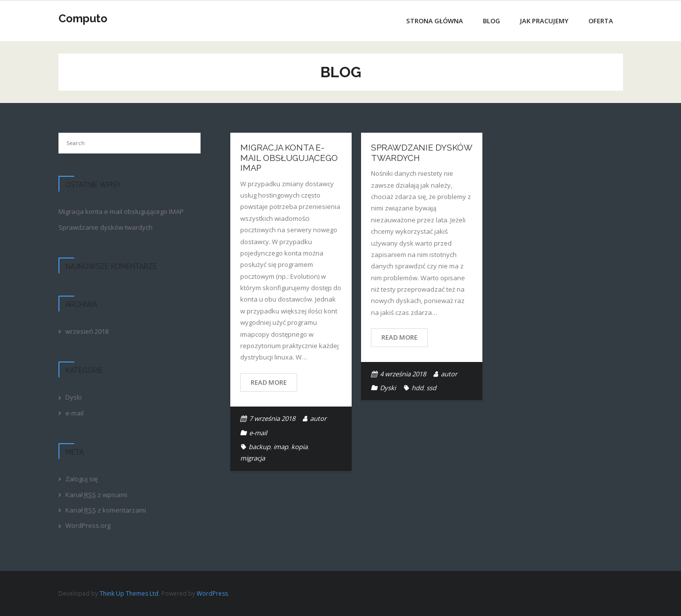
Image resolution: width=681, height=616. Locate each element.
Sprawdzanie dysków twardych (105, 227)
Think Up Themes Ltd (129, 593)
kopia (299, 447)
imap (281, 447)
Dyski (388, 388)
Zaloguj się (81, 479)
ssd (431, 388)
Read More (269, 382)
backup (260, 447)
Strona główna (435, 21)
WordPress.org (88, 525)
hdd (418, 388)
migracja (253, 458)
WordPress (212, 593)
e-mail (258, 433)
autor (318, 418)
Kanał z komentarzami (106, 510)
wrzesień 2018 (87, 331)
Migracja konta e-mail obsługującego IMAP (289, 158)
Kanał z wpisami (96, 495)
